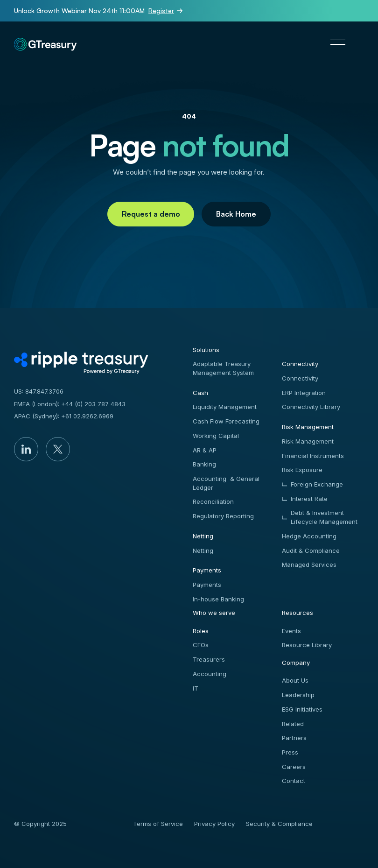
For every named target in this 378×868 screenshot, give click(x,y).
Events (291, 631)
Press (290, 752)
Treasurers (209, 659)
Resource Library (307, 645)
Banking (204, 464)
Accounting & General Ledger (226, 483)
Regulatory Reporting (223, 516)
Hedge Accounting (309, 536)
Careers (294, 767)
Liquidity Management (225, 407)
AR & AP (205, 450)
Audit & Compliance (311, 550)
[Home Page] (61, 42)
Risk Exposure (302, 470)
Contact (294, 781)
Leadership (298, 695)
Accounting (210, 674)
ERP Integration (304, 393)
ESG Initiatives (302, 709)
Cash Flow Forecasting (226, 421)
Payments (207, 585)
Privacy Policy (214, 824)
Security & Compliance (279, 824)
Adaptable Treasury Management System (223, 368)
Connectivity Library (311, 407)
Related (293, 724)
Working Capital (216, 436)
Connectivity (300, 378)
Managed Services (309, 565)
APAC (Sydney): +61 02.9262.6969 (64, 416)
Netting (203, 550)
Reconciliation (213, 501)
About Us (295, 680)
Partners (294, 738)
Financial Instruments (313, 456)
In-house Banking (218, 599)
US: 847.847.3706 (39, 391)
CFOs (201, 645)
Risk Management (308, 441)
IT (196, 688)
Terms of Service (158, 824)
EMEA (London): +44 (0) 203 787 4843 (70, 404)
